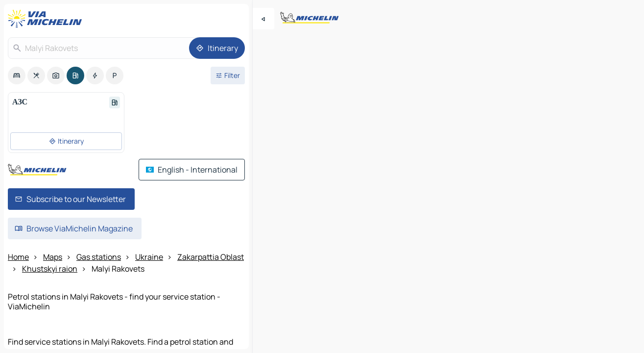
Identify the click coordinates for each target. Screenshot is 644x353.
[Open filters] (228, 76)
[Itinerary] (217, 48)
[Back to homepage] (47, 19)
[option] (17, 76)
